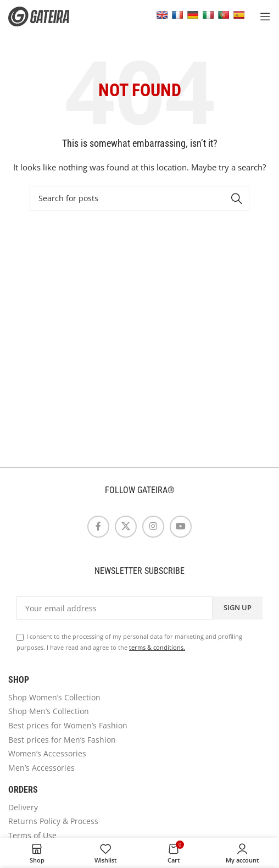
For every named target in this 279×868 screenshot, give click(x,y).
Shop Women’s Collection (54, 697)
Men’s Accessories (41, 768)
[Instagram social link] (153, 527)
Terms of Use (32, 835)
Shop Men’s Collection (49, 711)
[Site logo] (47, 16)
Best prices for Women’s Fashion (68, 725)
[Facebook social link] (98, 527)
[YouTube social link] (181, 527)
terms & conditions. (157, 647)
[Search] (139, 198)
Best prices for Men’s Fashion (62, 740)
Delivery (23, 807)
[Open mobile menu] (265, 16)
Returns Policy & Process (53, 821)
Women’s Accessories (47, 753)
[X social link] (126, 527)
